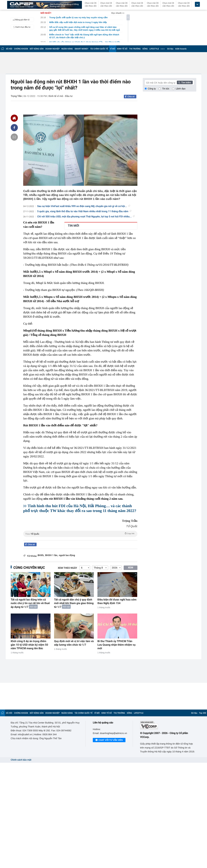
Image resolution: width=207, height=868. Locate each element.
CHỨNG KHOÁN (21, 49)
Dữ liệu (170, 49)
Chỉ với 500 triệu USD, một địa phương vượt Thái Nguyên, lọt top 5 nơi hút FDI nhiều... (86, 217)
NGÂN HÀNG (67, 49)
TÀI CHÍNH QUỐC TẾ (99, 49)
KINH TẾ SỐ (122, 49)
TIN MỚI (74, 226)
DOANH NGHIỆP (52, 49)
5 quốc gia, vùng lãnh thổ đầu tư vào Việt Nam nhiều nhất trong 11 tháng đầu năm (84, 211)
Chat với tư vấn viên (109, 740)
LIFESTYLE (154, 49)
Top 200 (203, 713)
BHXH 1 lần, (52, 555)
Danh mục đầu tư (21, 27)
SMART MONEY (81, 49)
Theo (80, 534)
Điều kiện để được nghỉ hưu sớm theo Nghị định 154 (117, 601)
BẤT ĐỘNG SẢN (37, 49)
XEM (131, 568)
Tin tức (166, 89)
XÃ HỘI (9, 49)
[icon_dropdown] (197, 4)
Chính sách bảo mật (21, 760)
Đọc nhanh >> (118, 13)
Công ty (152, 89)
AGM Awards (181, 49)
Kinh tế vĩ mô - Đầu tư (60, 96)
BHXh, (41, 555)
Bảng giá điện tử (21, 20)
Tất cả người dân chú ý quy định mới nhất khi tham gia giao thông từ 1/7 (74, 603)
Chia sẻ (131, 97)
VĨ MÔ (113, 49)
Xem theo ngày (67, 568)
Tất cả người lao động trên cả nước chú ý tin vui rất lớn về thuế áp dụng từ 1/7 (30, 603)
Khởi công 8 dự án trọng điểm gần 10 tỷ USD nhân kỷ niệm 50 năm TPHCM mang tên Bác (29, 645)
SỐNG (145, 49)
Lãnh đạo (181, 89)
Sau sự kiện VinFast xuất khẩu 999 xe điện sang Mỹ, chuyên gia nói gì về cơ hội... (84, 206)
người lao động (67, 555)
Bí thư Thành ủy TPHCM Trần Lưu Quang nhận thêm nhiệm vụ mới (117, 645)
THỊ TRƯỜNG (135, 49)
